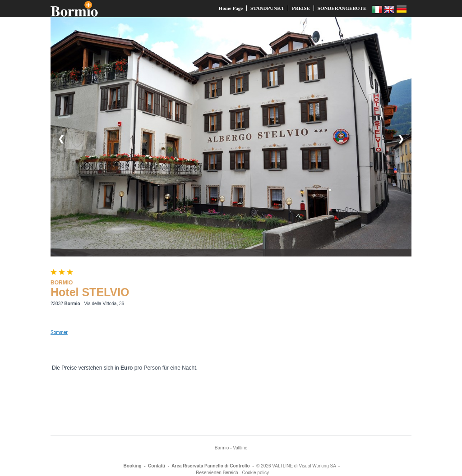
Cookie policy (255, 473)
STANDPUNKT (267, 8)
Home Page (231, 8)
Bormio (222, 448)
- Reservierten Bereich (215, 473)
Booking (133, 466)
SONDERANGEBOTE (342, 8)
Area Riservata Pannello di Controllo (210, 466)
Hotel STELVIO (90, 292)
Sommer (59, 332)
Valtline (240, 448)
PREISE (301, 8)
